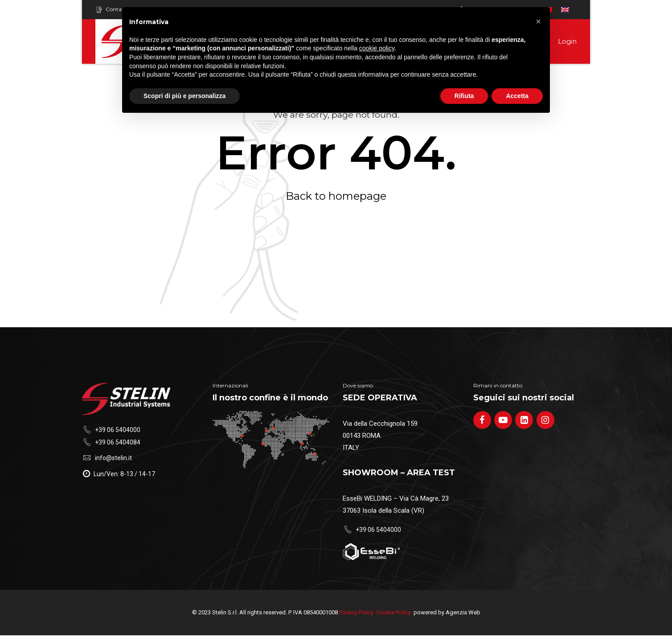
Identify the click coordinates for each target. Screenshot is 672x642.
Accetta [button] (517, 96)
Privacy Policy (356, 612)
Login (567, 41)
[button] (538, 21)
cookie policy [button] (377, 48)
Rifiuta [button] (464, 96)
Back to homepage (336, 196)
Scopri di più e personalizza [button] (184, 96)
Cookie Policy (393, 612)
